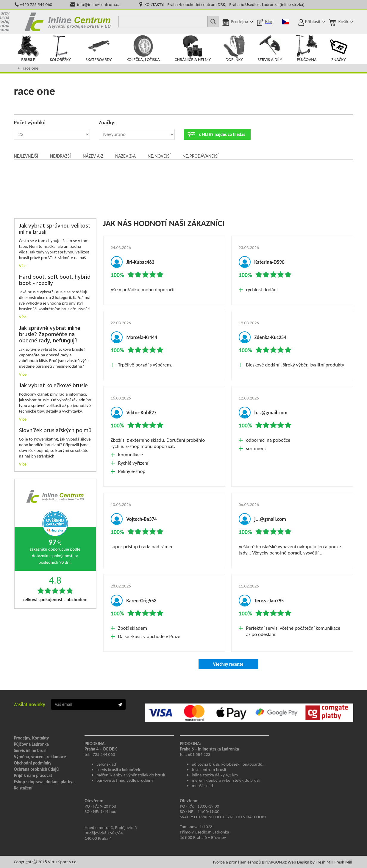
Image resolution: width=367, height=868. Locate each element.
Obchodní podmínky (33, 763)
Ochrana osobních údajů (36, 769)
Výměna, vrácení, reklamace (40, 757)
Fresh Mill (343, 862)
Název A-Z (93, 156)
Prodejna (239, 22)
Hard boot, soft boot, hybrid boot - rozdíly (55, 281)
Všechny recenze (228, 664)
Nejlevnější (26, 156)
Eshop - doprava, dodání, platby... (45, 782)
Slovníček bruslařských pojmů (55, 431)
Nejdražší (60, 156)
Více (23, 266)
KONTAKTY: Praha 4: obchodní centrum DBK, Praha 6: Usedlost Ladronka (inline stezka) (224, 4)
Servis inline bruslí (31, 751)
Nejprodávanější (200, 156)
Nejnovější (159, 156)
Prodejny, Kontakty (32, 738)
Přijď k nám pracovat (33, 775)
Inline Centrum (68, 22)
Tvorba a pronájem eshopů (237, 862)
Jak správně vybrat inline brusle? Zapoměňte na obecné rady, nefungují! (50, 335)
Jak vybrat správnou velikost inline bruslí (55, 229)
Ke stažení (23, 788)
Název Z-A (125, 156)
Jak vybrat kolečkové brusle (53, 386)
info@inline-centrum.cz (98, 4)
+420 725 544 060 (36, 4)
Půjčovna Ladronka (32, 744)
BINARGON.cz (274, 862)
